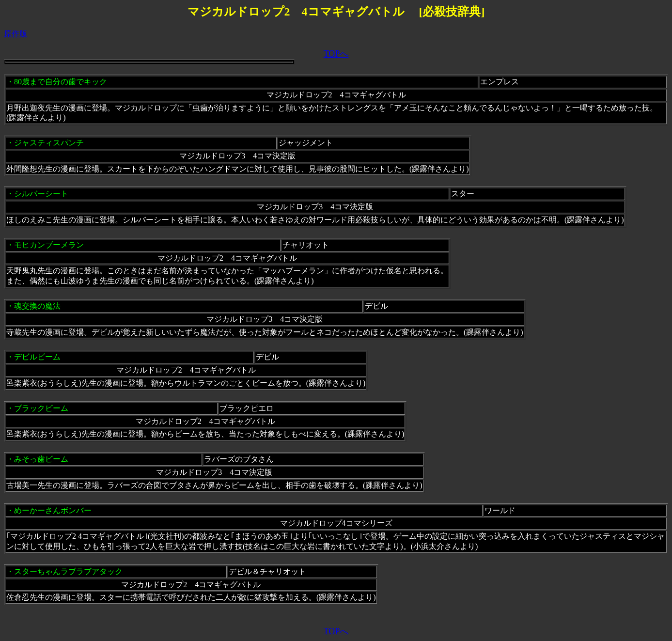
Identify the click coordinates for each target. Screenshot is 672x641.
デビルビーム (37, 357)
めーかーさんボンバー (53, 510)
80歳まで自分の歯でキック (61, 82)
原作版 (16, 34)
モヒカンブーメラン (49, 245)
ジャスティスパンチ (49, 143)
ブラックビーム (41, 408)
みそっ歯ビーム (41, 459)
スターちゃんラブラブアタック (68, 571)
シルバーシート (41, 194)
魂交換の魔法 (37, 306)
